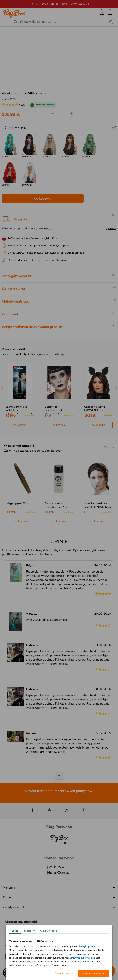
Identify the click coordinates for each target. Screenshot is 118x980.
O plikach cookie (49, 931)
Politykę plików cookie (83, 958)
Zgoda (15, 931)
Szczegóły (29, 931)
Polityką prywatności (90, 946)
